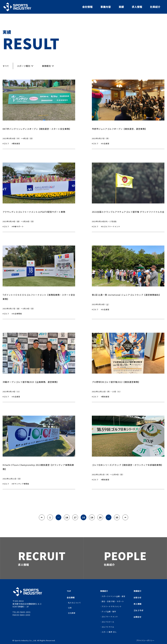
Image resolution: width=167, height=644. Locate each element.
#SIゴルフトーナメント (111, 226)
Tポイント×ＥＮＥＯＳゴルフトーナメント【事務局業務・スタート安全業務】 (39, 297)
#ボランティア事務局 (20, 484)
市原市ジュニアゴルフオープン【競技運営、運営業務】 (119, 129)
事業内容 (106, 7)
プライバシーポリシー (145, 641)
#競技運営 (16, 143)
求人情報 (137, 7)
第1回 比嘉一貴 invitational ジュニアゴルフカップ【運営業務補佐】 (126, 295)
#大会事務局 (17, 314)
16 (67, 517)
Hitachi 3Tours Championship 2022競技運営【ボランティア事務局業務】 (38, 467)
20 (100, 517)
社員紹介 (155, 7)
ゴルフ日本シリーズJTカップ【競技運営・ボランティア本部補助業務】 (128, 465)
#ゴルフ (6, 143)
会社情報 (87, 7)
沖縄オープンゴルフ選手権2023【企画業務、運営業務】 (31, 382)
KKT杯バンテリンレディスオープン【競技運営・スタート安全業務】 (37, 129)
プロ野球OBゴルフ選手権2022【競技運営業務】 (116, 382)
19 (92, 517)
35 (117, 517)
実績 (121, 7)
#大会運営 (105, 143)
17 (75, 517)
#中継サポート (18, 226)
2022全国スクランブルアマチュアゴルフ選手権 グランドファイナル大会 (128, 212)
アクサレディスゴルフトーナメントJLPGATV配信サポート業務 (34, 212)
